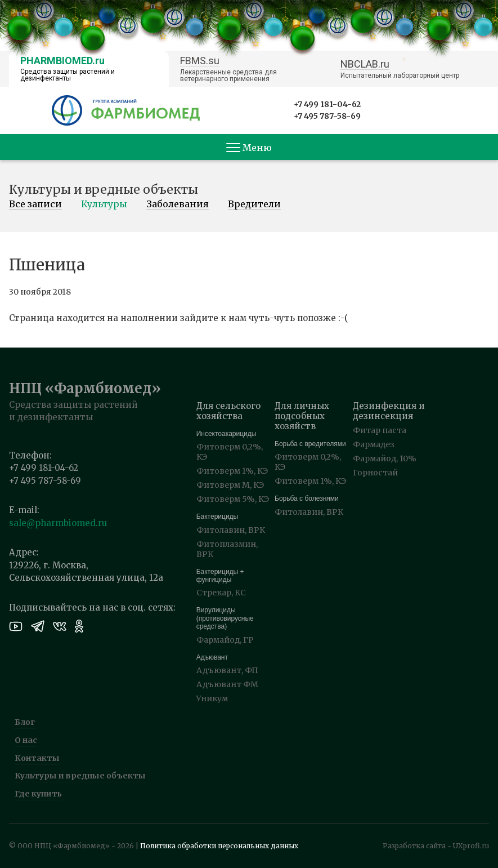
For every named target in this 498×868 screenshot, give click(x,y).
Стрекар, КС (221, 593)
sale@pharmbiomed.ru (58, 523)
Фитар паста (380, 430)
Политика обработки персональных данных (219, 846)
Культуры (104, 204)
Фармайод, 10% (385, 459)
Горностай (375, 473)
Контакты (37, 758)
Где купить (38, 794)
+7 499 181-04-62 (327, 104)
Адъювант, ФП (227, 670)
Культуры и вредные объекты (80, 776)
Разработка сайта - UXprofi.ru (436, 846)
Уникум (212, 698)
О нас (26, 740)
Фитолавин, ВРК (231, 530)
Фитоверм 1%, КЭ (232, 471)
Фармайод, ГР (225, 640)
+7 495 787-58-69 (327, 116)
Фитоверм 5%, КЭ (233, 499)
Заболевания (178, 204)
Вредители (254, 204)
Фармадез (374, 444)
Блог (25, 722)
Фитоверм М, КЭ (230, 485)
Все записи (35, 204)
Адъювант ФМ (227, 684)
